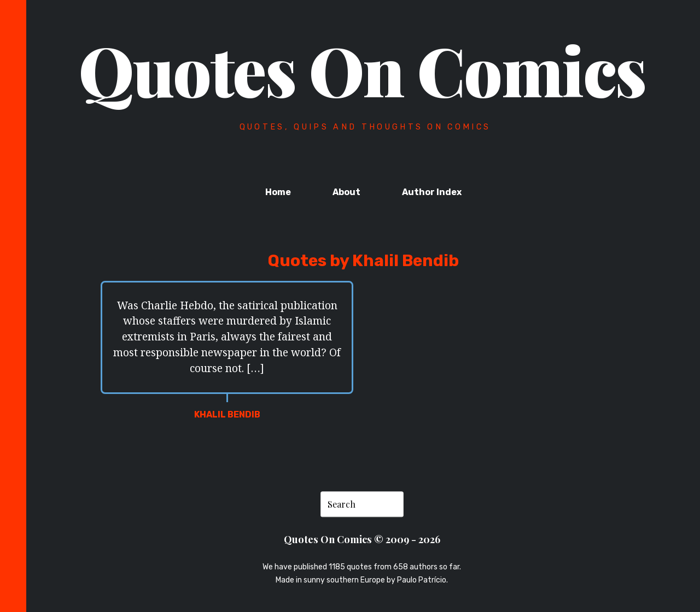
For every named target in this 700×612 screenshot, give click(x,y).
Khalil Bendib (227, 414)
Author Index (432, 192)
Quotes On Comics (362, 69)
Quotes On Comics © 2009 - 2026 (362, 540)
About (346, 192)
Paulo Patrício (422, 581)
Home (278, 192)
